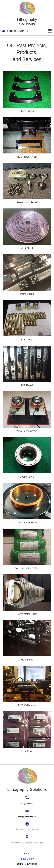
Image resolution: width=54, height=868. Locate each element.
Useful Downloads (27, 864)
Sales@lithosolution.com (18, 31)
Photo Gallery (27, 859)
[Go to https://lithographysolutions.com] (27, 14)
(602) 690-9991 (27, 804)
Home (27, 854)
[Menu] (50, 31)
